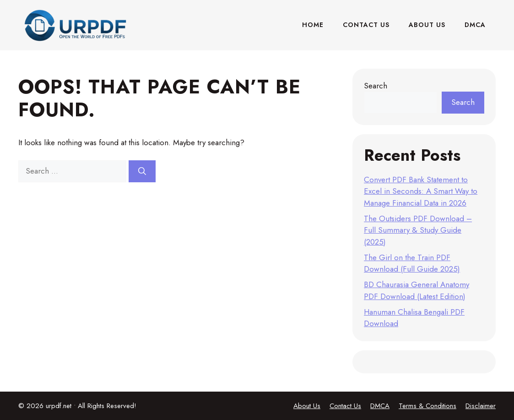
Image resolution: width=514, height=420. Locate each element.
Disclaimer (481, 406)
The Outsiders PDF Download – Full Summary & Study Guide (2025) (418, 230)
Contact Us (366, 25)
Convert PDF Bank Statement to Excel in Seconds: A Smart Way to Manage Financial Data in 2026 (421, 191)
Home (313, 25)
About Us (427, 25)
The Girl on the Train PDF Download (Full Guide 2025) (412, 263)
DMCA (475, 25)
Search (376, 86)
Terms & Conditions (427, 406)
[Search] (142, 171)
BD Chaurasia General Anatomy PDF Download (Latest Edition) (417, 290)
